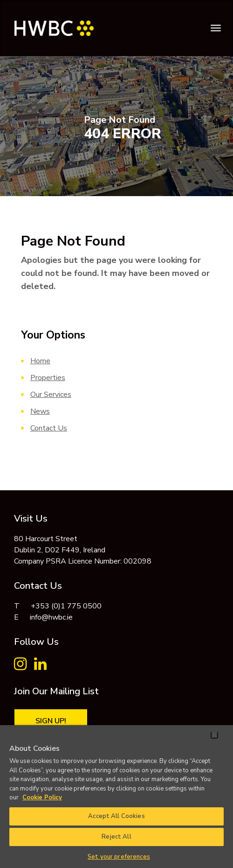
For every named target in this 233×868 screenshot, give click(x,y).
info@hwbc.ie (51, 617)
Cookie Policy (42, 797)
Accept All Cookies (116, 816)
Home (40, 361)
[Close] (214, 735)
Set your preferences (119, 857)
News (40, 411)
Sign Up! (51, 721)
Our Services (51, 395)
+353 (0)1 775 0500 (66, 606)
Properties (48, 378)
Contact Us (49, 428)
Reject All (116, 837)
